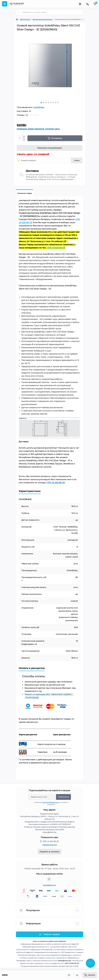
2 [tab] (44, 103)
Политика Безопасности (51, 802)
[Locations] (80, 4)
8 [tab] (58, 103)
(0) (27, 115)
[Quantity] (20, 138)
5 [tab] (51, 103)
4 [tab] (48, 103)
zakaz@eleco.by (49, 885)
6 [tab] (53, 103)
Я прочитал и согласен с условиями (50, 803)
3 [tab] (46, 103)
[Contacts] (88, 4)
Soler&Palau (39, 107)
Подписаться (63, 797)
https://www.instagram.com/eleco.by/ (49, 879)
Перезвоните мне (49, 845)
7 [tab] (55, 103)
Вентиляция (25, 19)
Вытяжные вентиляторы (42, 19)
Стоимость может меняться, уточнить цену (38, 129)
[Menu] (5, 4)
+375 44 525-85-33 (55, 483)
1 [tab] (41, 103)
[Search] (19, 12)
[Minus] (24, 140)
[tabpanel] (50, 65)
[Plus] (24, 137)
